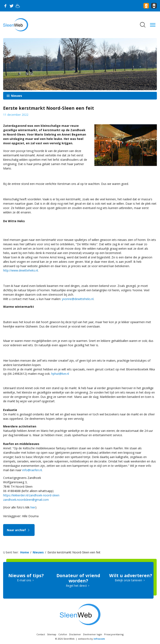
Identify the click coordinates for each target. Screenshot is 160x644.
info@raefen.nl (32, 470)
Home (25, 552)
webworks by (91, 639)
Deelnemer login (93, 634)
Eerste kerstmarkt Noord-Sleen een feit (74, 552)
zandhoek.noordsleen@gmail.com (26, 500)
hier (33, 507)
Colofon (63, 634)
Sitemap (52, 634)
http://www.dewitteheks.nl (21, 270)
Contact (41, 634)
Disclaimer (75, 634)
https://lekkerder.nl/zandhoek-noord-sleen (31, 495)
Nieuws (16, 96)
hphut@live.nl (60, 374)
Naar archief (19, 530)
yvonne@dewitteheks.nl (78, 299)
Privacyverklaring (114, 634)
